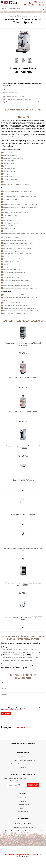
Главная (6, 15)
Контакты (23, 767)
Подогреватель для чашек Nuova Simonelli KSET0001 (23, 344)
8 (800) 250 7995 (23, 823)
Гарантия (23, 808)
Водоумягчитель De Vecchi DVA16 (23, 411)
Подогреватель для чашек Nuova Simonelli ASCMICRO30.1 (23, 584)
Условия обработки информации (23, 764)
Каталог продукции (16, 15)
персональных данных (14, 710)
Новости (23, 757)
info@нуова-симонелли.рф (23, 827)
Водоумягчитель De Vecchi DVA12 (23, 377)
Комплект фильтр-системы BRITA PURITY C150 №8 (23, 550)
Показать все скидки (23, 727)
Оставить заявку (23, 812)
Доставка (23, 797)
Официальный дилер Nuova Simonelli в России (20, 854)
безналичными (23, 664)
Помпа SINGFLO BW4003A (23, 480)
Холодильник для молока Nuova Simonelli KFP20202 (23, 447)
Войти (43, 2)
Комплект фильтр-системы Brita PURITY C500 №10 (23, 618)
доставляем (5, 666)
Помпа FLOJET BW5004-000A (23, 514)
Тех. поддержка (23, 804)
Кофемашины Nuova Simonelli (32, 15)
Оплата (23, 801)
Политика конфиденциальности (23, 760)
